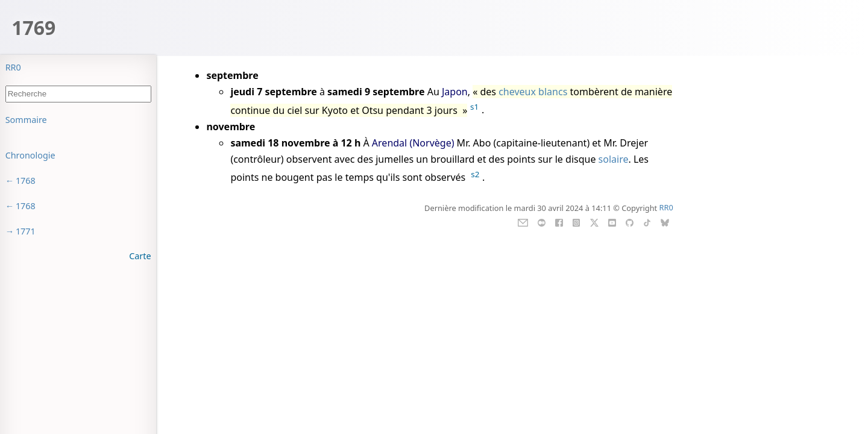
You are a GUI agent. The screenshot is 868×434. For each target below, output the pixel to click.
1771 (26, 231)
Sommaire (26, 120)
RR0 (13, 67)
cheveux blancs (533, 92)
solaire (614, 159)
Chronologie (30, 155)
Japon (455, 92)
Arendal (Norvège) (413, 143)
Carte (140, 256)
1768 (26, 181)
